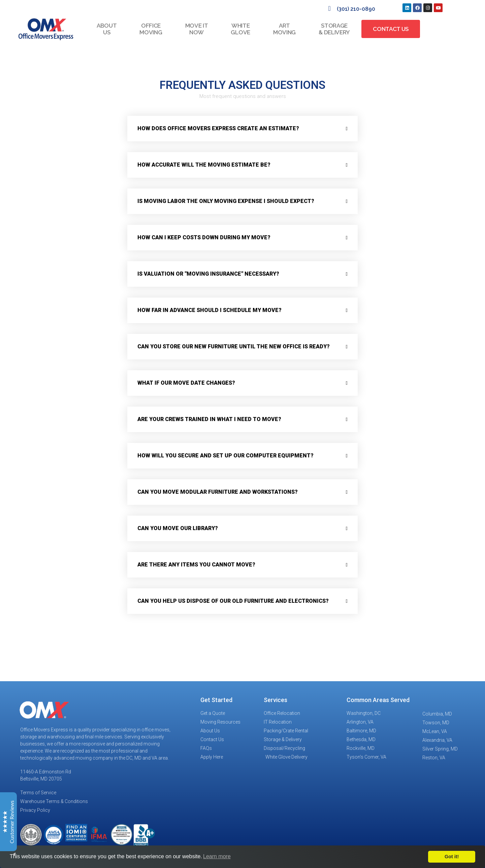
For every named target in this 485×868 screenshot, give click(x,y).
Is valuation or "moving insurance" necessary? (208, 274)
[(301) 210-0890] (329, 8)
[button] (243, 129)
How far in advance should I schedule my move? (209, 310)
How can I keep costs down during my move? (204, 237)
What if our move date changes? (186, 383)
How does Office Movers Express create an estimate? (218, 128)
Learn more (217, 856)
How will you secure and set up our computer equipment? (225, 456)
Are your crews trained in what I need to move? (209, 419)
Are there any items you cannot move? (196, 565)
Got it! (452, 857)
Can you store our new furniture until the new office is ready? (234, 346)
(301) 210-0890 (356, 9)
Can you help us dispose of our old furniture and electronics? (233, 601)
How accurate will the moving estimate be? (204, 165)
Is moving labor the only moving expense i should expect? (226, 201)
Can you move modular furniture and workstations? (218, 492)
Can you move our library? (178, 528)
